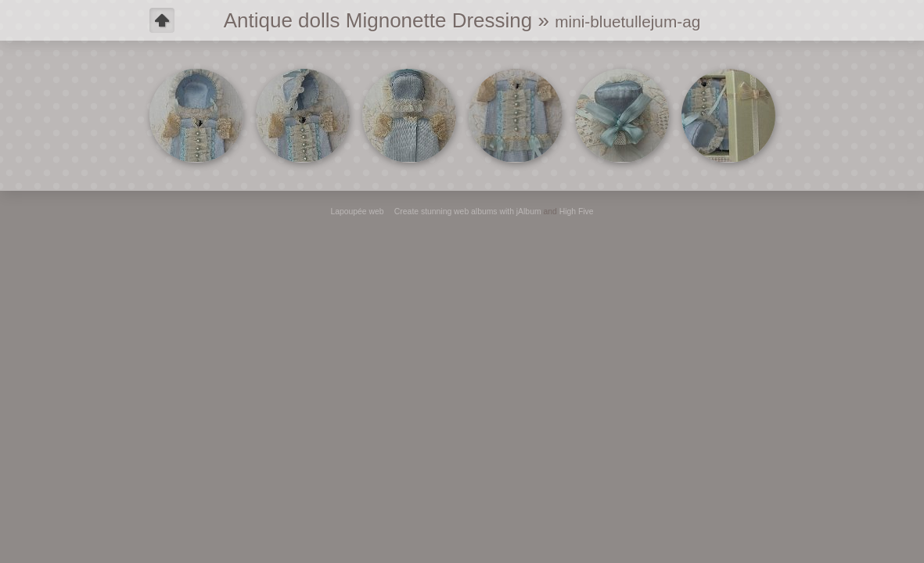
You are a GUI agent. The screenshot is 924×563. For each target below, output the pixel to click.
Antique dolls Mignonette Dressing (378, 20)
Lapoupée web (357, 212)
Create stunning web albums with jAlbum (468, 212)
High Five (577, 212)
